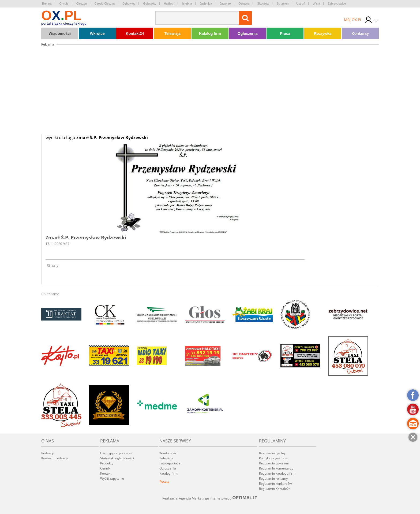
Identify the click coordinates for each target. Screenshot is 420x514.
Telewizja (172, 33)
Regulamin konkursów (275, 484)
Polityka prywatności (274, 458)
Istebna (187, 3)
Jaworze (225, 3)
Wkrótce (97, 33)
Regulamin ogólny (272, 453)
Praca (285, 33)
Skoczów (263, 3)
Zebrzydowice (337, 3)
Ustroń (301, 3)
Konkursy (360, 33)
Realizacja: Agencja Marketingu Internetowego (210, 498)
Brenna (47, 3)
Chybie (64, 3)
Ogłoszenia (248, 33)
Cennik (105, 468)
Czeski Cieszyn (105, 3)
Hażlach (169, 3)
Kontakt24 (135, 33)
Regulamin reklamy (273, 478)
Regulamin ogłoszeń (274, 463)
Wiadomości (60, 33)
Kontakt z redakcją (55, 458)
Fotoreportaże (170, 463)
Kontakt (106, 473)
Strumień (283, 3)
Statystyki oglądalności (117, 458)
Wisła (316, 3)
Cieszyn (82, 3)
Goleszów (149, 3)
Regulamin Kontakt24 (275, 489)
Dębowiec (129, 3)
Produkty (107, 463)
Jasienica (206, 3)
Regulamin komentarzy (276, 468)
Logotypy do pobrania (116, 453)
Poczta (164, 481)
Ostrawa (244, 3)
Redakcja (48, 453)
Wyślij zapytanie (112, 478)
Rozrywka (323, 33)
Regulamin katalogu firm (277, 473)
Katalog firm (210, 33)
